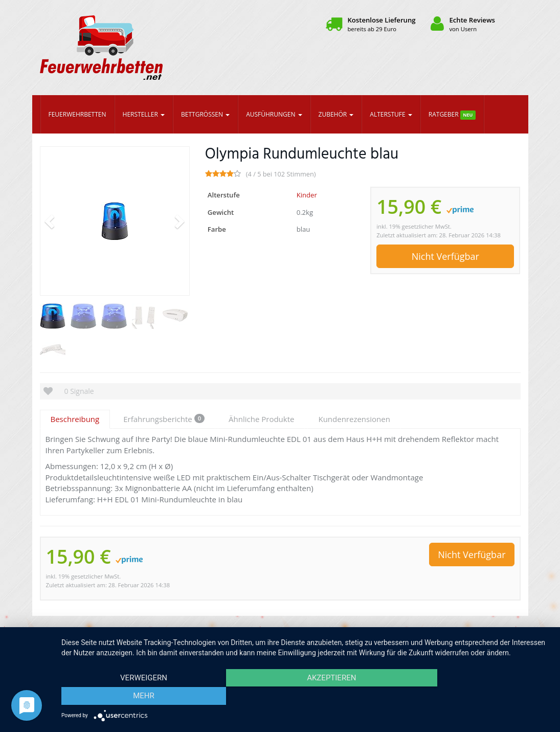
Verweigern (135, 697)
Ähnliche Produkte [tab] (261, 419)
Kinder (307, 195)
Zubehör (336, 114)
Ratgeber (452, 115)
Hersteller (144, 114)
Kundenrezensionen (354, 419)
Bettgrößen (205, 114)
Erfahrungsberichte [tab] (164, 419)
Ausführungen (274, 114)
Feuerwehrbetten (77, 114)
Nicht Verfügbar (445, 256)
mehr (477, 697)
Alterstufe (391, 114)
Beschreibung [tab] (75, 419)
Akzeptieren (305, 697)
